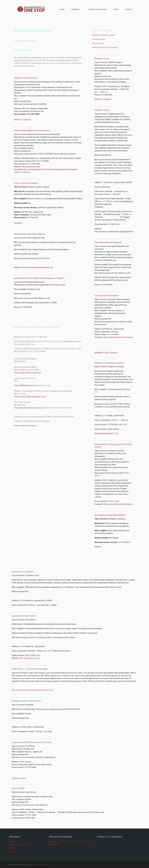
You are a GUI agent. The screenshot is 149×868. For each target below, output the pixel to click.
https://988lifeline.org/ (24, 385)
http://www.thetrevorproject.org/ (29, 408)
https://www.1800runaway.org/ (28, 373)
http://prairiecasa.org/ (31, 167)
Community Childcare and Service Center (32, 742)
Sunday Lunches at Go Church (26, 701)
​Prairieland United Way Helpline (110, 515)
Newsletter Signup (37, 865)
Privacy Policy (49, 865)
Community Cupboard (22, 572)
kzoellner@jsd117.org (109, 433)
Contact (129, 9)
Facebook (26, 120)
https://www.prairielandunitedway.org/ (37, 267)
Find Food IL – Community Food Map (30, 669)
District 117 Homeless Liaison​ (109, 363)
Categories (76, 9)
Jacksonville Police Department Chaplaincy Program (39, 278)
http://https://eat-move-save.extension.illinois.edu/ (33, 690)
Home (62, 9)
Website (17, 120)
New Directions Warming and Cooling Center (113, 446)
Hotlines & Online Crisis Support (105, 47)
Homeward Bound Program (108, 242)
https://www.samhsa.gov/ (25, 426)
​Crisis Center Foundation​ (26, 183)
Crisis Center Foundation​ (107, 295)
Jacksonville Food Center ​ (24, 616)
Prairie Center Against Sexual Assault (32, 130)
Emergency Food (99, 39)
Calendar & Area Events (98, 9)
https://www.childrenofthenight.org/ (30, 397)
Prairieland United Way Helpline (30, 234)
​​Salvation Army (102, 110)
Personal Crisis (98, 43)
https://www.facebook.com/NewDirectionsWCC (123, 504)
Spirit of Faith (18, 788)
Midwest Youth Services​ (26, 78)
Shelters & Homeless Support (104, 35)
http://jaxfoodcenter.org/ (29, 658)
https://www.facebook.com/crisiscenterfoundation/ (125, 337)
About (116, 9)
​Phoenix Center (102, 59)
